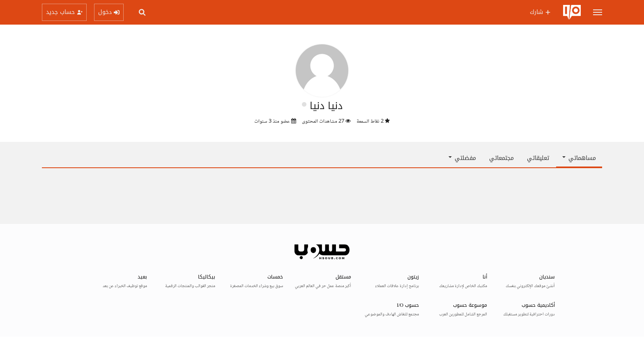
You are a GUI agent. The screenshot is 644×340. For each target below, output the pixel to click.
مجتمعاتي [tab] (501, 158)
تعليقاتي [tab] (538, 158)
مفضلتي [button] (462, 158)
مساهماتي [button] (579, 158)
